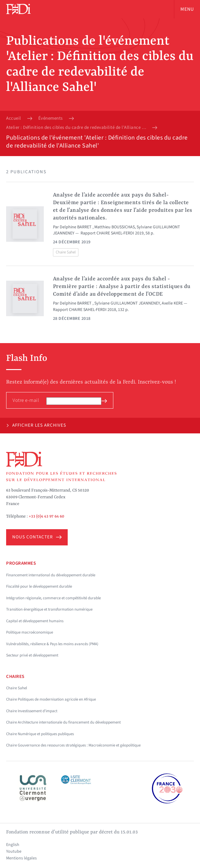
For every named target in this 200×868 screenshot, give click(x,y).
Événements (51, 118)
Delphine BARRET (76, 227)
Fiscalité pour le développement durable (39, 586)
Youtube (14, 851)
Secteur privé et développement (32, 655)
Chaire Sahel (66, 252)
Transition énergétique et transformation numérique (49, 609)
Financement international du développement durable (51, 575)
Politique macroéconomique (30, 632)
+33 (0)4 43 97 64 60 (47, 516)
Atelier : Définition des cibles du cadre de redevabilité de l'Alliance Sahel (76, 128)
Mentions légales (21, 858)
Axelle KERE (172, 303)
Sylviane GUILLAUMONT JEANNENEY (127, 303)
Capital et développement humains (35, 621)
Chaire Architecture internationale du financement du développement (63, 722)
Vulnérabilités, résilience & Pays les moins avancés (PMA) (52, 644)
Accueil (14, 118)
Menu (187, 9)
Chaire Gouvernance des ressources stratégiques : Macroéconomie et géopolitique (73, 745)
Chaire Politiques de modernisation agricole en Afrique (51, 699)
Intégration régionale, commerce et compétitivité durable (53, 598)
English (13, 845)
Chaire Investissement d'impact (32, 711)
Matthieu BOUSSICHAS (115, 227)
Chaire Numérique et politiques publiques (40, 734)
